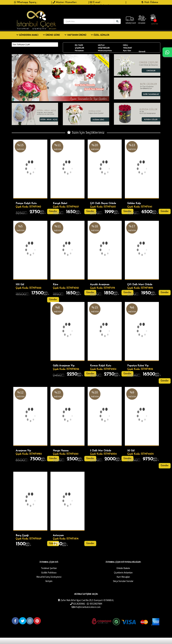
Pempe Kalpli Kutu (26, 203)
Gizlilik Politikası (49, 573)
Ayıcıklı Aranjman (100, 285)
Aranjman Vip (23, 451)
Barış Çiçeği (22, 536)
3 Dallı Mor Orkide (101, 451)
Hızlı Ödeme (150, 2)
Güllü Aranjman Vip (64, 366)
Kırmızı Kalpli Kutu (101, 366)
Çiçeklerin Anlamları (123, 573)
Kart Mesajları (123, 577)
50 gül (131, 451)
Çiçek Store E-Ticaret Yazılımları (32, 635)
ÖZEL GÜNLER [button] (100, 35)
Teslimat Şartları (49, 568)
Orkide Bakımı (123, 568)
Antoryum (58, 536)
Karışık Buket (60, 203)
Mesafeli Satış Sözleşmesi (49, 577)
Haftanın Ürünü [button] (75, 35)
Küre (55, 285)
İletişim (49, 581)
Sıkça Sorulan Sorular (123, 581)
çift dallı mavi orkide (140, 285)
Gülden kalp (134, 203)
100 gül (20, 285)
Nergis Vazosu (61, 451)
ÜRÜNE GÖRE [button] (51, 35)
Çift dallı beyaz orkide (103, 203)
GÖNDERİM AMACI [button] (27, 35)
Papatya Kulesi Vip (138, 366)
